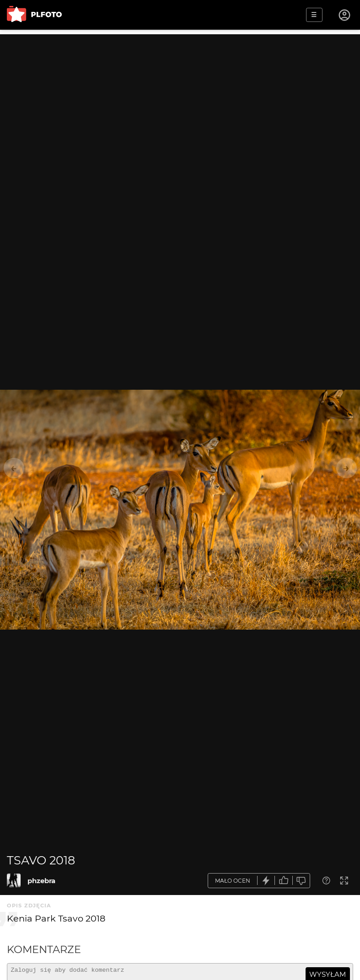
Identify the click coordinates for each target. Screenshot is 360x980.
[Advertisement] (180, 98)
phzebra (41, 881)
